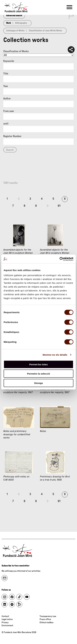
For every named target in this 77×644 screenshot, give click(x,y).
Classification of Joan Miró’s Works (45, 31)
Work (9, 23)
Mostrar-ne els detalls (55, 355)
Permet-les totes (39, 364)
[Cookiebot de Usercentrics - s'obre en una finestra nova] (60, 259)
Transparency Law (48, 616)
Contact (5, 616)
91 (59, 206)
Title (6, 74)
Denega (38, 383)
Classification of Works (16, 51)
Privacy (5, 623)
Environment (7, 626)
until (6, 124)
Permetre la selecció (38, 374)
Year (6, 86)
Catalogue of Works (15, 31)
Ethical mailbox (47, 623)
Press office (45, 619)
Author (7, 99)
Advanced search (14, 16)
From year (9, 111)
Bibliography (21, 23)
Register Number (12, 136)
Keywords (9, 61)
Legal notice (7, 619)
